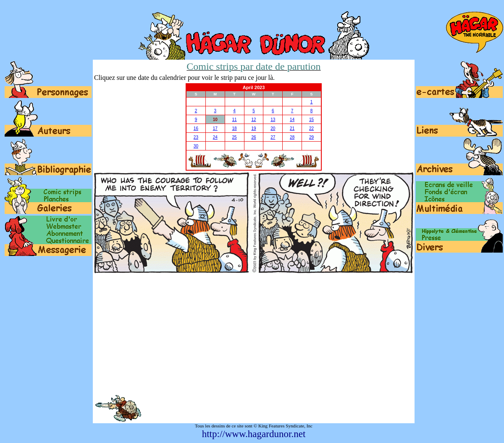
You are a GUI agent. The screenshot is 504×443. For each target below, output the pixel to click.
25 (235, 137)
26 (253, 137)
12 (253, 120)
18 (235, 128)
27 (273, 137)
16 (196, 128)
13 (273, 120)
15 (311, 120)
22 (311, 128)
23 (196, 137)
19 (253, 128)
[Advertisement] (254, 334)
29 (311, 137)
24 (215, 137)
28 (292, 137)
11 (235, 120)
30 (196, 146)
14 (292, 120)
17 (215, 128)
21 (292, 128)
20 (273, 128)
